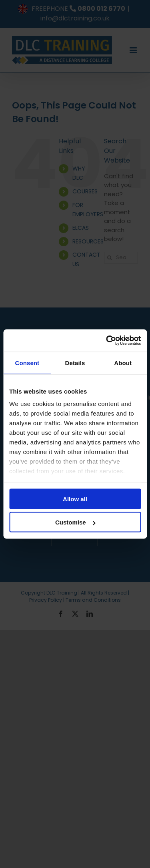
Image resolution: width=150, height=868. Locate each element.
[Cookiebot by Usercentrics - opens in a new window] (107, 341)
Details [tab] (75, 363)
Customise (75, 522)
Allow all (75, 499)
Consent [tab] (27, 363)
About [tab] (123, 363)
